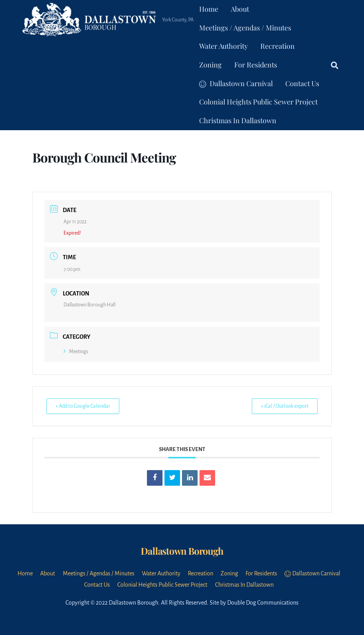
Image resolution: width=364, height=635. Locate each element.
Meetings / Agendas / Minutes (245, 28)
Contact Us (302, 83)
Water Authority (224, 46)
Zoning (210, 65)
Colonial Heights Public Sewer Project (258, 102)
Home (209, 9)
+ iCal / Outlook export (281, 406)
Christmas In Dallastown (238, 120)
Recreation (277, 46)
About (240, 9)
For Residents (256, 65)
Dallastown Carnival (236, 83)
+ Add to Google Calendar (86, 406)
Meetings (76, 352)
